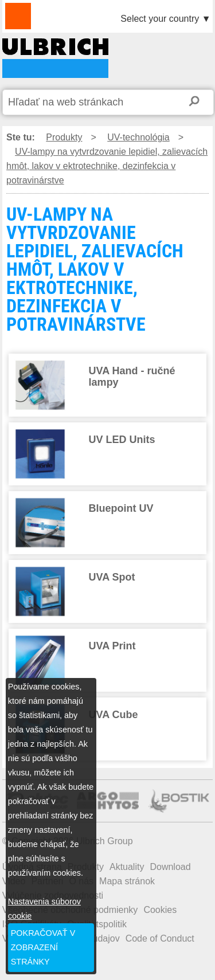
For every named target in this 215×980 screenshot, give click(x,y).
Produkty (64, 137)
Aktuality (127, 867)
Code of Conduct (160, 938)
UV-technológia (138, 137)
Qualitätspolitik (97, 924)
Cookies (160, 910)
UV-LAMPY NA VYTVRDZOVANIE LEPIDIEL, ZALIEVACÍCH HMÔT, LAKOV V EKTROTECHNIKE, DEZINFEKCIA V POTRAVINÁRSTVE (55, 58)
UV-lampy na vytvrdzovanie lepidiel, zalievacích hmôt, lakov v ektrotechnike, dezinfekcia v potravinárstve (107, 166)
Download (170, 867)
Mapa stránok (127, 881)
